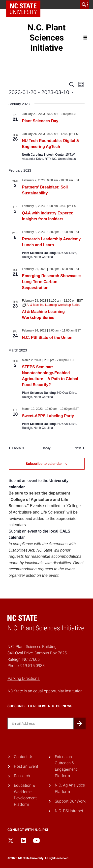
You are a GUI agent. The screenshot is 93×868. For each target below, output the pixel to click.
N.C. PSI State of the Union (47, 338)
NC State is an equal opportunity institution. (46, 691)
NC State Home (23, 9)
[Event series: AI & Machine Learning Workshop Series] (51, 305)
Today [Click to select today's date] (46, 448)
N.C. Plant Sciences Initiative (46, 38)
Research (22, 776)
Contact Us (24, 757)
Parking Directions (24, 678)
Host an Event (26, 766)
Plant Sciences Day (40, 121)
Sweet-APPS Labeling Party (48, 416)
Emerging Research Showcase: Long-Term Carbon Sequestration (52, 282)
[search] (85, 4)
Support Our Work (70, 801)
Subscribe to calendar (44, 464)
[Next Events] (80, 448)
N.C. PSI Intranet (69, 811)
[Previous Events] (16, 448)
